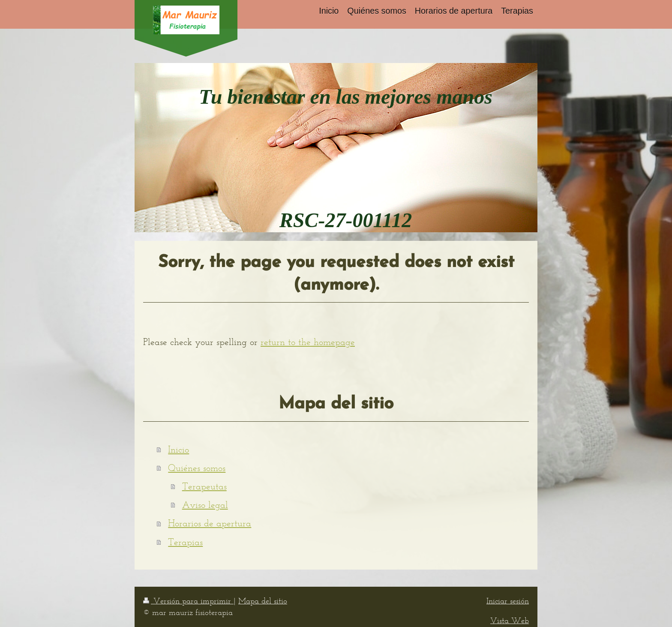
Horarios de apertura (210, 523)
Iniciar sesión (508, 601)
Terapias (185, 542)
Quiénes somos (197, 468)
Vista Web (510, 620)
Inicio (178, 449)
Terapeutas (204, 486)
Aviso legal (205, 505)
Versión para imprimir (188, 601)
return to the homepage (308, 342)
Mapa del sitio (263, 601)
